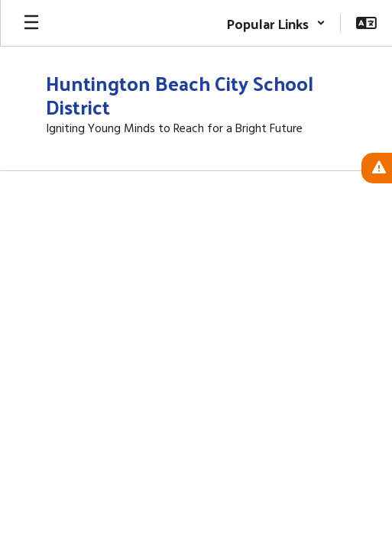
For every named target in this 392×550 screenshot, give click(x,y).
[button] (276, 23)
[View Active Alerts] (377, 168)
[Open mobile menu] (31, 23)
